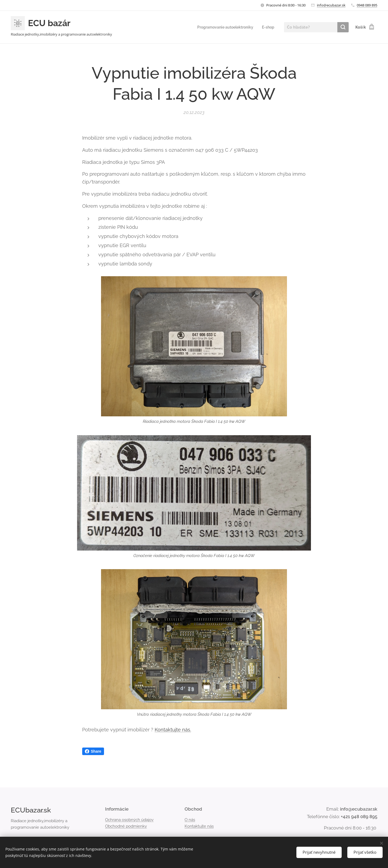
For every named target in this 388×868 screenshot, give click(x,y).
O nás (190, 820)
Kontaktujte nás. (173, 729)
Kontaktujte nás (199, 826)
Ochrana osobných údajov (129, 820)
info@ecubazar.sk (331, 5)
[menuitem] (223, 27)
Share (93, 751)
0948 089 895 (367, 5)
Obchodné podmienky (126, 826)
